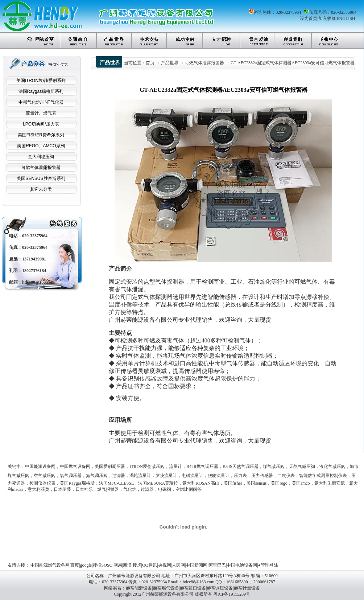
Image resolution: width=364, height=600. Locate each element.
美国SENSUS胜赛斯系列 (41, 178)
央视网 (165, 565)
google (86, 565)
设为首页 (309, 19)
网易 (118, 565)
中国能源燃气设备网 (50, 565)
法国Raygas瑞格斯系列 (41, 91)
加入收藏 (327, 19)
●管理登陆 (268, 565)
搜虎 (137, 565)
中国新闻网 (197, 565)
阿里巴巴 (217, 565)
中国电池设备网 (242, 565)
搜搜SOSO (103, 565)
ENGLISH (346, 19)
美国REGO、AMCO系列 (41, 146)
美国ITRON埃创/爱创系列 (41, 81)
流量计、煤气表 (41, 113)
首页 (150, 63)
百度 (75, 565)
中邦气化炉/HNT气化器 (41, 102)
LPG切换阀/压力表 (41, 124)
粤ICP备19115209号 (232, 594)
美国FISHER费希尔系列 (41, 135)
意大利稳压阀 (41, 157)
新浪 (127, 565)
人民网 (178, 565)
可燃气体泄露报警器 (41, 168)
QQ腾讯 (150, 565)
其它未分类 (41, 189)
